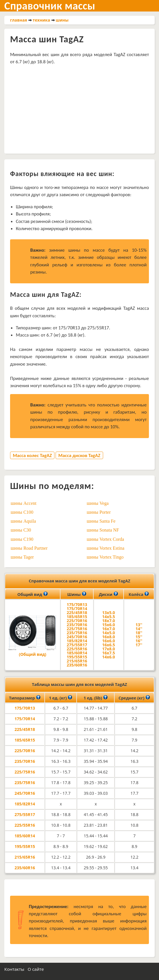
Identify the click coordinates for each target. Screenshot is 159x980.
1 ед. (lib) (95, 698)
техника (41, 20)
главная (19, 20)
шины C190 (22, 539)
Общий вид (32, 594)
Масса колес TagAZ (32, 455)
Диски (108, 594)
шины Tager (22, 557)
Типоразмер (25, 698)
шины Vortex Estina (106, 548)
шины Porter (99, 512)
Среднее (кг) (134, 698)
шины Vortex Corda (105, 539)
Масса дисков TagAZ (79, 455)
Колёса (139, 594)
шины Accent (24, 503)
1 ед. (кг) (61, 698)
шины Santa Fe (101, 521)
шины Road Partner (29, 548)
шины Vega (98, 503)
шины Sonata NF (103, 530)
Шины (77, 594)
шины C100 (22, 512)
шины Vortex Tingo (105, 557)
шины (62, 20)
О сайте (36, 969)
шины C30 (21, 530)
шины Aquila (23, 521)
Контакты (14, 969)
